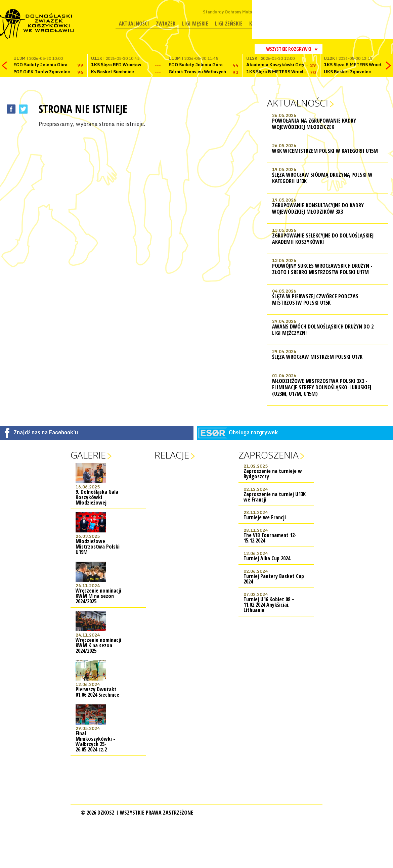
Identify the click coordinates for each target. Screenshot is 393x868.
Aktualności (134, 24)
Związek (166, 24)
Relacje (172, 455)
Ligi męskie (195, 24)
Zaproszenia (269, 455)
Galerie (88, 455)
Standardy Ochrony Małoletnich (234, 12)
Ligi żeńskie (229, 24)
